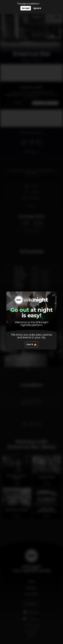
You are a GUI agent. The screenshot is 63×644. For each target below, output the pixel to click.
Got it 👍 (31, 344)
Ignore (37, 8)
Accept (26, 8)
